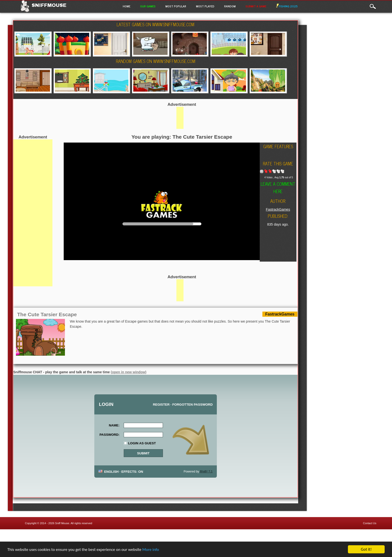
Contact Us (370, 523)
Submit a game (256, 6)
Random (230, 6)
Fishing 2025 (287, 6)
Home (127, 6)
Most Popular (176, 6)
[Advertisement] (33, 213)
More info (151, 552)
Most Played (205, 6)
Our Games (148, 6)
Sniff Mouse (62, 523)
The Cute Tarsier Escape (47, 314)
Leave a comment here (278, 187)
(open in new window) (129, 372)
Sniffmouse (49, 5)
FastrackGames (278, 209)
